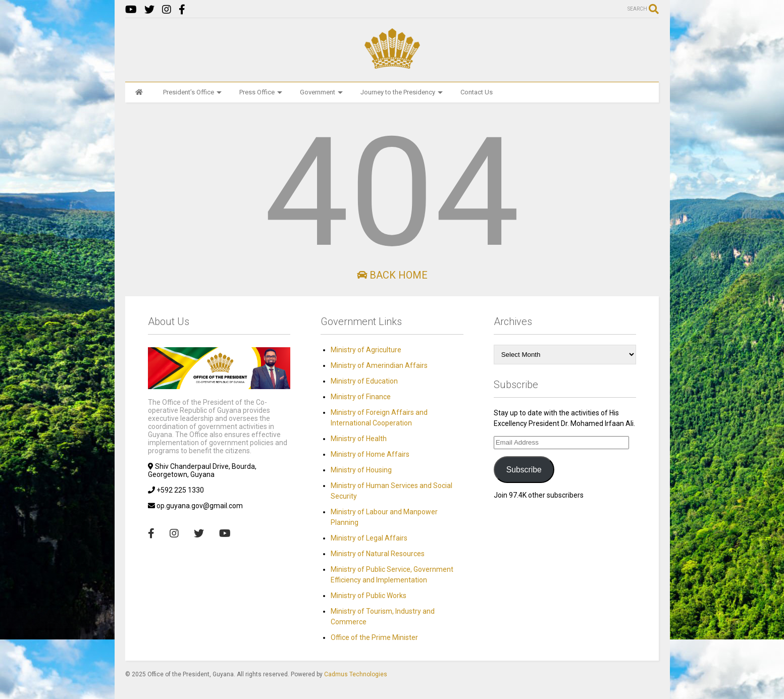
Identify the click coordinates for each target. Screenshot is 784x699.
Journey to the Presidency (402, 92)
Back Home (392, 275)
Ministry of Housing (361, 470)
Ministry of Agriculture (366, 350)
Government (321, 92)
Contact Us (477, 92)
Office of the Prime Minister (374, 637)
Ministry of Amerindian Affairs (379, 365)
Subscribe (524, 470)
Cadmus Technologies (356, 674)
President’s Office (192, 92)
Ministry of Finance (361, 397)
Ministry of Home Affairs (370, 454)
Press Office (261, 92)
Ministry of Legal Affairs (369, 538)
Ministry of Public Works (369, 596)
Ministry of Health (359, 439)
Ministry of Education (364, 381)
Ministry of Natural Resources (378, 554)
